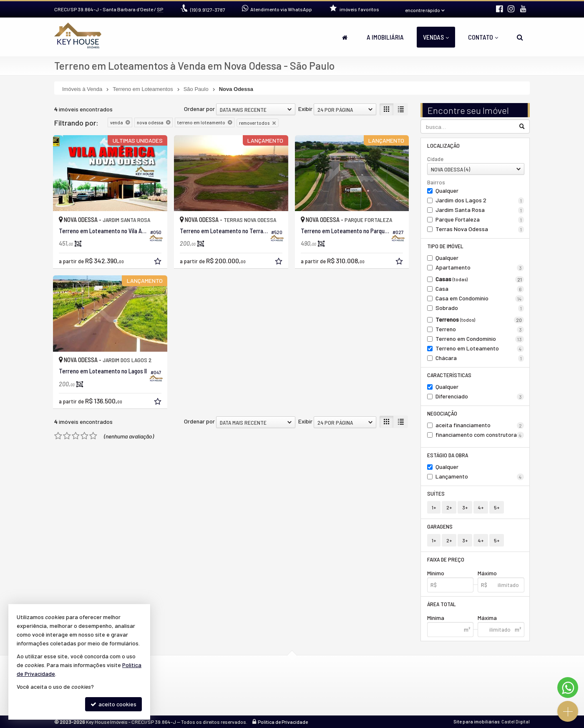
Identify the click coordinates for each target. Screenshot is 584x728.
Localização (443, 145)
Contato (483, 37)
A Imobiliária (385, 37)
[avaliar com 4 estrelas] (84, 436)
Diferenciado (480, 396)
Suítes (436, 493)
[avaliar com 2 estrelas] (67, 436)
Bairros (436, 182)
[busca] (520, 37)
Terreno (480, 329)
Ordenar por (199, 109)
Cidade (435, 159)
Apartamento (480, 267)
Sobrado (480, 308)
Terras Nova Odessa (480, 229)
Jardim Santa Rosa (480, 210)
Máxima (487, 618)
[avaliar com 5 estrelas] (93, 436)
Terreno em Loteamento (480, 348)
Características (449, 375)
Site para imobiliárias (476, 722)
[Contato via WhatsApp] (568, 688)
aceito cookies (113, 704)
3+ (465, 507)
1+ (434, 507)
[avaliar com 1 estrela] (58, 436)
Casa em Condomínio (480, 298)
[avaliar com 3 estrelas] (76, 436)
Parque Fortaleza (480, 219)
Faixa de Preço (446, 559)
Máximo (487, 573)
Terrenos (480, 320)
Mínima (436, 618)
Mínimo (436, 573)
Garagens (440, 526)
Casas (480, 279)
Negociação (442, 413)
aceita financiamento (480, 425)
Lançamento (480, 476)
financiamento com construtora (480, 435)
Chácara (480, 358)
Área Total (442, 604)
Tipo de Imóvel (445, 246)
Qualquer (447, 190)
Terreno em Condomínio (480, 339)
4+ (481, 507)
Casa (480, 289)
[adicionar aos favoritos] (159, 262)
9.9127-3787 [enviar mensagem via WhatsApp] (208, 10)
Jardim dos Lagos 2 (480, 200)
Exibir (305, 109)
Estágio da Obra (448, 455)
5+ (497, 507)
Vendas (436, 37)
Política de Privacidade (283, 722)
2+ (449, 507)
